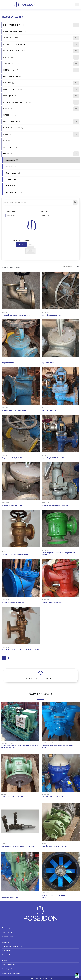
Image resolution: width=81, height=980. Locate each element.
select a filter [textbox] (11, 215)
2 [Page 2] (9, 658)
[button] (77, 5)
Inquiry (21, 244)
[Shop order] (70, 267)
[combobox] (21, 215)
